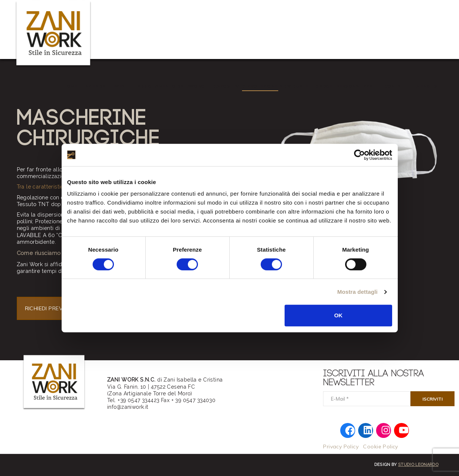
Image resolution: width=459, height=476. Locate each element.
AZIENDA (95, 86)
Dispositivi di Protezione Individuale (260, 86)
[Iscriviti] (432, 399)
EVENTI (121, 86)
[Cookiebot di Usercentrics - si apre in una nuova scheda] (359, 155)
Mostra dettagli (357, 292)
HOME (70, 86)
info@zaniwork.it (128, 407)
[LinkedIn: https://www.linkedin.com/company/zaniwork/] (368, 429)
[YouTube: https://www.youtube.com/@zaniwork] (404, 429)
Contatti (397, 86)
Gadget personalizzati (346, 86)
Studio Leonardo (418, 465)
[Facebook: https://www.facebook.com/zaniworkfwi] (350, 430)
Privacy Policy (341, 447)
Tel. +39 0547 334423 (133, 400)
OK (339, 315)
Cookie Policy (380, 447)
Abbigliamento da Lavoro (171, 86)
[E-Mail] (367, 399)
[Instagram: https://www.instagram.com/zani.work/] (386, 429)
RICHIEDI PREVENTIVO (54, 308)
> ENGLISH (428, 86)
